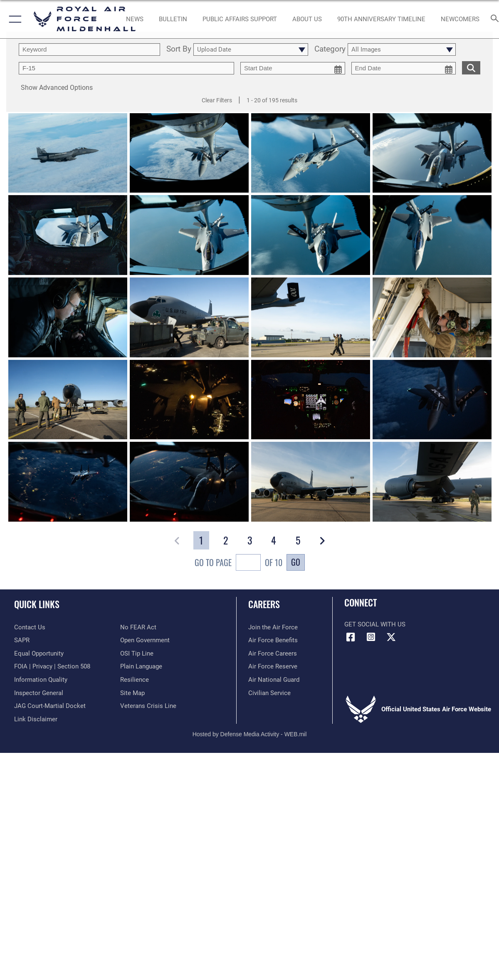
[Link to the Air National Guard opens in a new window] (274, 680)
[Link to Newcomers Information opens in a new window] (460, 19)
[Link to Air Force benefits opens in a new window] (273, 640)
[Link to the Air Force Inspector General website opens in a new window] (39, 693)
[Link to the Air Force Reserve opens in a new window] (273, 666)
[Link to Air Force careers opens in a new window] (273, 653)
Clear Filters (217, 100)
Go (296, 562)
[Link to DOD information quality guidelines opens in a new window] (41, 680)
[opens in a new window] (240, 19)
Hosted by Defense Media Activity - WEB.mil (250, 734)
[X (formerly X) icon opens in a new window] (391, 637)
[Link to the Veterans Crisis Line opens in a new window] (148, 706)
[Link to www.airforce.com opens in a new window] (273, 627)
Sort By (179, 49)
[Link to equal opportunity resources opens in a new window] (39, 653)
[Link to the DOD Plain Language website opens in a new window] (141, 666)
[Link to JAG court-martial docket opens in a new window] (50, 706)
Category (330, 49)
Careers (264, 604)
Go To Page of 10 (238, 563)
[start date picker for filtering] (293, 68)
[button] (14, 19)
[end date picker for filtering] (404, 68)
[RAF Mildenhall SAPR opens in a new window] (22, 640)
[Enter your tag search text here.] (126, 68)
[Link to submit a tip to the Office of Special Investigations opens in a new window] (137, 653)
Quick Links (37, 604)
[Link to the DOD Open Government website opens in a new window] (145, 640)
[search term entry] (89, 49)
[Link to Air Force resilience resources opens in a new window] (135, 680)
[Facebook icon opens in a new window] (351, 637)
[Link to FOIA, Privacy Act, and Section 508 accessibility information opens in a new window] (52, 666)
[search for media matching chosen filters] (471, 67)
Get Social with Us (375, 624)
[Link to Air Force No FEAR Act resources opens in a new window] (138, 627)
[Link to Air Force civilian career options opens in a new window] (269, 693)
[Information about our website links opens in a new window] (36, 719)
